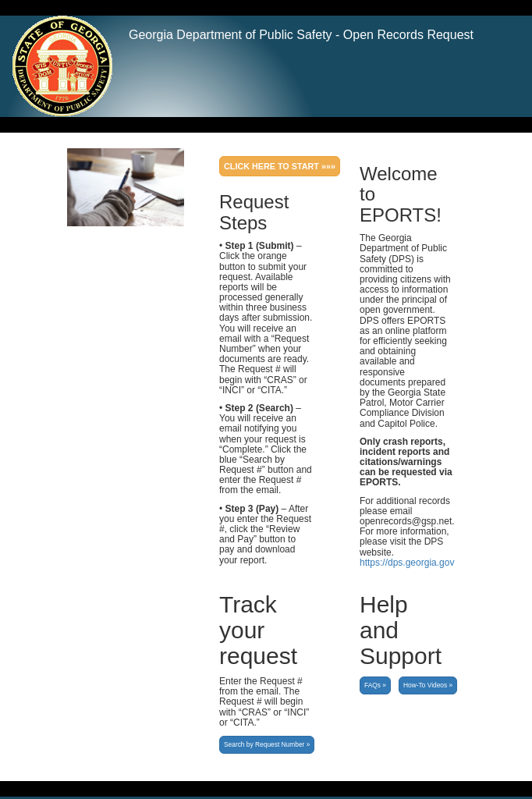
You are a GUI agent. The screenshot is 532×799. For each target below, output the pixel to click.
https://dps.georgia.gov (407, 563)
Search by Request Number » (267, 744)
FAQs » (375, 685)
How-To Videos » (428, 685)
